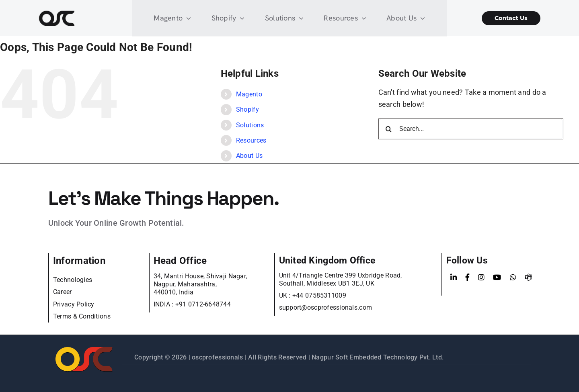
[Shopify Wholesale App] (499, 18)
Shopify (247, 109)
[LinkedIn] (454, 278)
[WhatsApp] (513, 278)
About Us (249, 156)
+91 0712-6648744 (203, 304)
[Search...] (471, 129)
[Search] (389, 129)
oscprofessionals (218, 357)
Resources (251, 140)
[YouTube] (497, 278)
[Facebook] (467, 278)
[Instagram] (481, 278)
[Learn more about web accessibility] (80, 18)
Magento (249, 94)
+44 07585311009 (319, 295)
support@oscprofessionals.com (326, 307)
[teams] (528, 278)
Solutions (250, 125)
